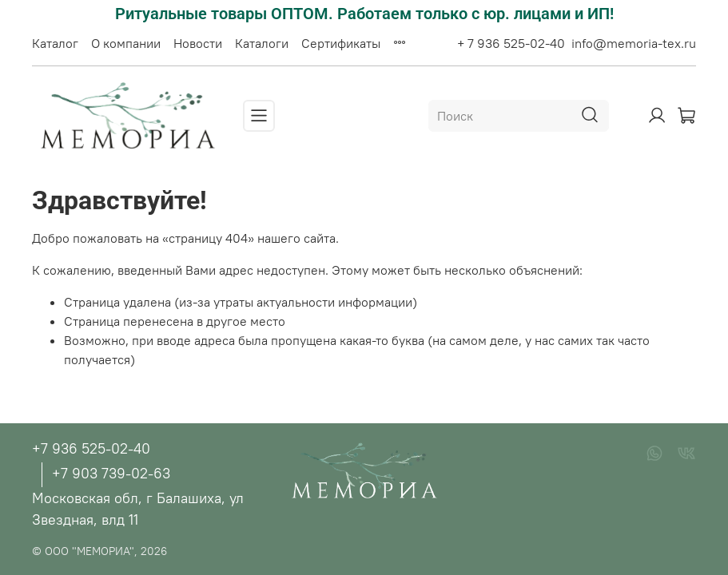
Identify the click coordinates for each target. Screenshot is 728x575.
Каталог (55, 43)
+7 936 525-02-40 (91, 448)
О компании (126, 43)
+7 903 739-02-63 (111, 473)
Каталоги (262, 43)
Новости (198, 43)
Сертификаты (341, 43)
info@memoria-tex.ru (634, 43)
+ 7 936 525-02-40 (511, 43)
